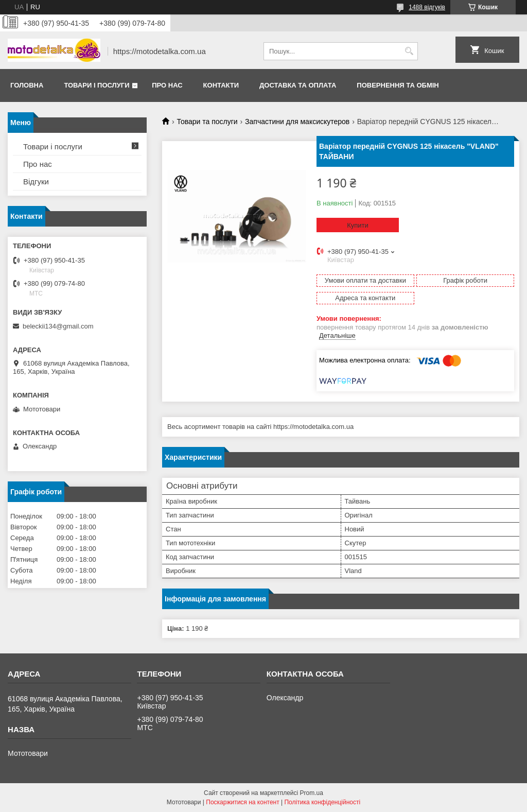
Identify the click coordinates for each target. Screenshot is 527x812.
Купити (358, 225)
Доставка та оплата (298, 85)
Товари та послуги (207, 122)
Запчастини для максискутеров (297, 122)
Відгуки (36, 182)
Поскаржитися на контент (242, 802)
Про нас (167, 85)
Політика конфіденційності (322, 802)
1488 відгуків (427, 7)
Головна (27, 85)
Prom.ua (312, 793)
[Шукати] (409, 51)
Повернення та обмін (398, 85)
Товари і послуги (96, 85)
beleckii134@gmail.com (58, 326)
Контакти (221, 85)
